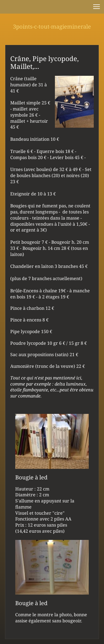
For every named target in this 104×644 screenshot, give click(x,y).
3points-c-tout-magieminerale (52, 27)
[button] (97, 7)
